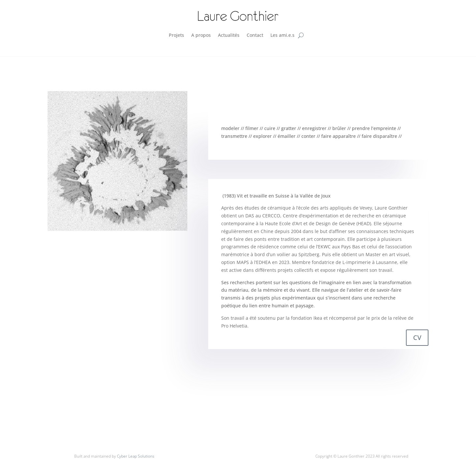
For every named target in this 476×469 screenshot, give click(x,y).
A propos (201, 35)
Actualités (229, 35)
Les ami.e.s (282, 35)
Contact (255, 35)
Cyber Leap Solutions (136, 456)
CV (417, 337)
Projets (176, 35)
